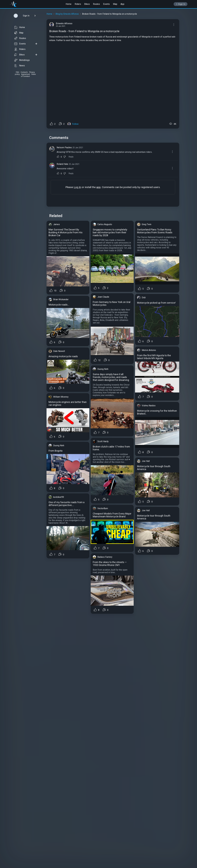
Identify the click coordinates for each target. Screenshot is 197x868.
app (99, 187)
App (122, 4)
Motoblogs (22, 60)
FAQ (18, 72)
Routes (96, 4)
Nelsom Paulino (64, 147)
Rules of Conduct (28, 75)
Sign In (181, 4)
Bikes (87, 4)
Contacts (24, 72)
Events (106, 4)
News (19, 66)
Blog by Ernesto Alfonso (67, 14)
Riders (78, 4)
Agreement (26, 74)
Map (115, 4)
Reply (71, 157)
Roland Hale (62, 164)
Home (69, 4)
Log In (77, 187)
